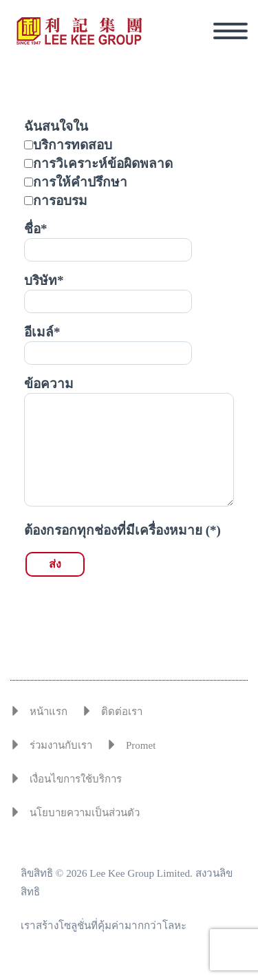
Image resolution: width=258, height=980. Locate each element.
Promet (141, 745)
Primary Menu (230, 31)
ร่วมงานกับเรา (61, 745)
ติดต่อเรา (122, 712)
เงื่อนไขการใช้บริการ (76, 779)
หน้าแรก (49, 712)
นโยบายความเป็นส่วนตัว (85, 813)
